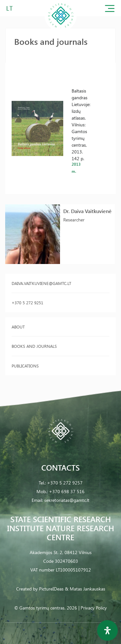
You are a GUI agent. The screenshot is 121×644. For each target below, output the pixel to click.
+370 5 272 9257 (65, 483)
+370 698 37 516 (67, 491)
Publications (25, 366)
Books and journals (34, 346)
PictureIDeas (51, 589)
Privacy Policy (94, 608)
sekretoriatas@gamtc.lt (67, 500)
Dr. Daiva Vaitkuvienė (87, 211)
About (18, 327)
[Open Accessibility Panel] (107, 630)
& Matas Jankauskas (85, 589)
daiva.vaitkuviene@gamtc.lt (41, 283)
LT (10, 8)
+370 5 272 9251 (27, 302)
